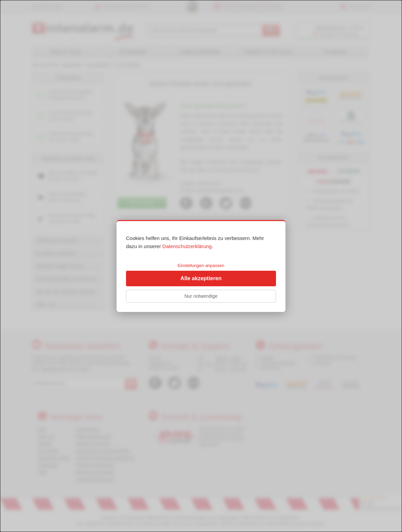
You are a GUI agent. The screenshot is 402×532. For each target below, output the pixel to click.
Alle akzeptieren (201, 278)
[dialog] (201, 266)
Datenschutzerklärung (187, 246)
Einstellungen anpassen (201, 265)
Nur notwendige (201, 296)
